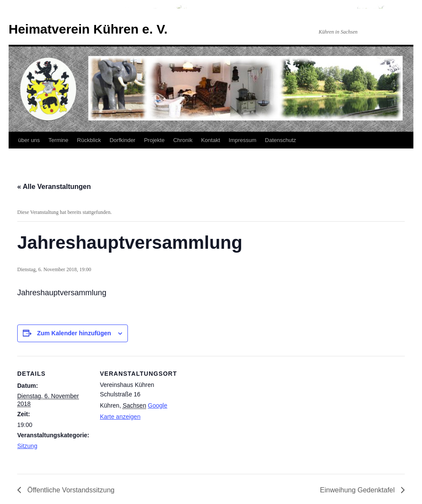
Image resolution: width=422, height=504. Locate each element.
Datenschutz (280, 140)
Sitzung (27, 446)
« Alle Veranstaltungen (54, 187)
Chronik (183, 140)
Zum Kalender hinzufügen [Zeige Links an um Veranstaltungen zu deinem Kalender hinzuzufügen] (74, 333)
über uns (29, 140)
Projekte (154, 140)
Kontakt (211, 140)
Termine (59, 140)
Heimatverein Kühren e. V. (88, 29)
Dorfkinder (122, 140)
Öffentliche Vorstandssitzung (70, 490)
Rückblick (89, 140)
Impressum (242, 140)
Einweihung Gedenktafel (358, 490)
